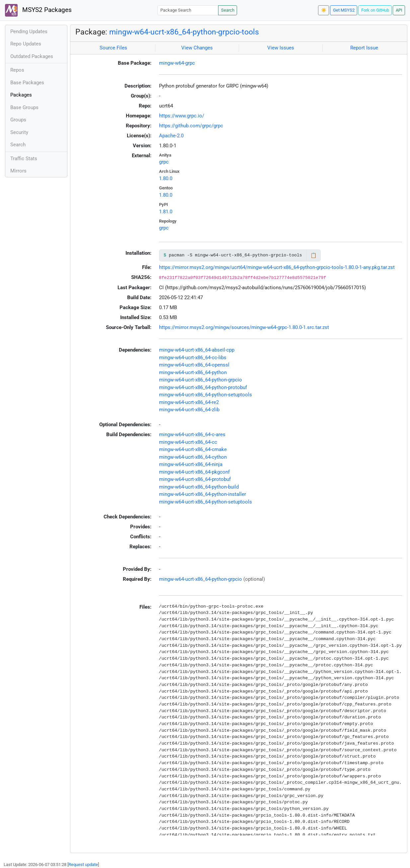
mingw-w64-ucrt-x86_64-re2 (189, 402)
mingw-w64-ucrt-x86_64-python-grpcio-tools (184, 32)
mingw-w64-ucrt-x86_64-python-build (199, 487)
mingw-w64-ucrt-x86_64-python (193, 372)
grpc (164, 162)
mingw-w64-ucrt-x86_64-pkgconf (194, 472)
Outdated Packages (32, 56)
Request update (83, 865)
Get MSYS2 (344, 10)
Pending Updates (29, 32)
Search (228, 10)
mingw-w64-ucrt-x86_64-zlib (189, 410)
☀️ (324, 10)
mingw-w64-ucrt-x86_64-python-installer (203, 494)
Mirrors (18, 171)
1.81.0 (166, 212)
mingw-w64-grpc (177, 63)
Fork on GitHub (375, 10)
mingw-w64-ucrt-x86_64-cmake (193, 449)
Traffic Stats (24, 159)
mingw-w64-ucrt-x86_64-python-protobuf (203, 387)
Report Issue (364, 48)
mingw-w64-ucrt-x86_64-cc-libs (193, 358)
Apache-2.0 (171, 136)
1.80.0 (166, 178)
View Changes (197, 48)
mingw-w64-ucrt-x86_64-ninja (191, 464)
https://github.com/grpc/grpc (191, 126)
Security (19, 132)
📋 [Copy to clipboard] (314, 255)
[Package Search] (188, 10)
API (399, 10)
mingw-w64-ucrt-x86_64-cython (193, 457)
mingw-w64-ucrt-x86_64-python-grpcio (201, 380)
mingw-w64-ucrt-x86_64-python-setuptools (205, 395)
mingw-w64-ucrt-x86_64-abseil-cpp (197, 350)
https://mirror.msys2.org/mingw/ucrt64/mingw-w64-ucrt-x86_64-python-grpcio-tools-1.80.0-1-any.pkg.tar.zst (277, 267)
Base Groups (24, 107)
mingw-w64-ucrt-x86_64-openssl (194, 365)
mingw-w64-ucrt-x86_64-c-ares (192, 434)
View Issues (281, 48)
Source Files (113, 48)
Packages (21, 95)
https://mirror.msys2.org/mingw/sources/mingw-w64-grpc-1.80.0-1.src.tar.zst (244, 327)
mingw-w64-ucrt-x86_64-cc (188, 442)
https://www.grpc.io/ (182, 116)
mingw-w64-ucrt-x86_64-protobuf (195, 479)
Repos (17, 70)
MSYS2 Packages (38, 10)
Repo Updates (26, 44)
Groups (18, 120)
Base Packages (27, 83)
